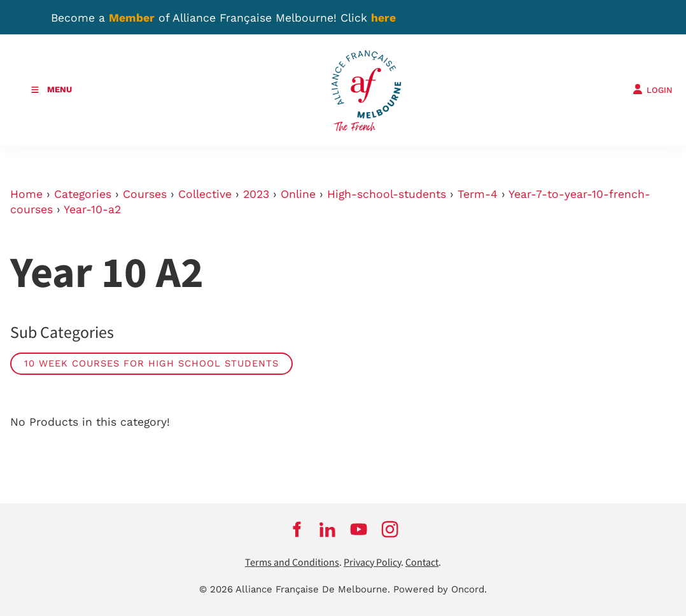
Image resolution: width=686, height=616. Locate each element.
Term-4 (478, 194)
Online (298, 194)
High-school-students (387, 194)
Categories (83, 194)
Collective (205, 194)
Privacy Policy (372, 563)
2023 (256, 194)
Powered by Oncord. (440, 589)
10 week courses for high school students (151, 363)
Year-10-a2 (92, 209)
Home (26, 194)
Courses (145, 194)
